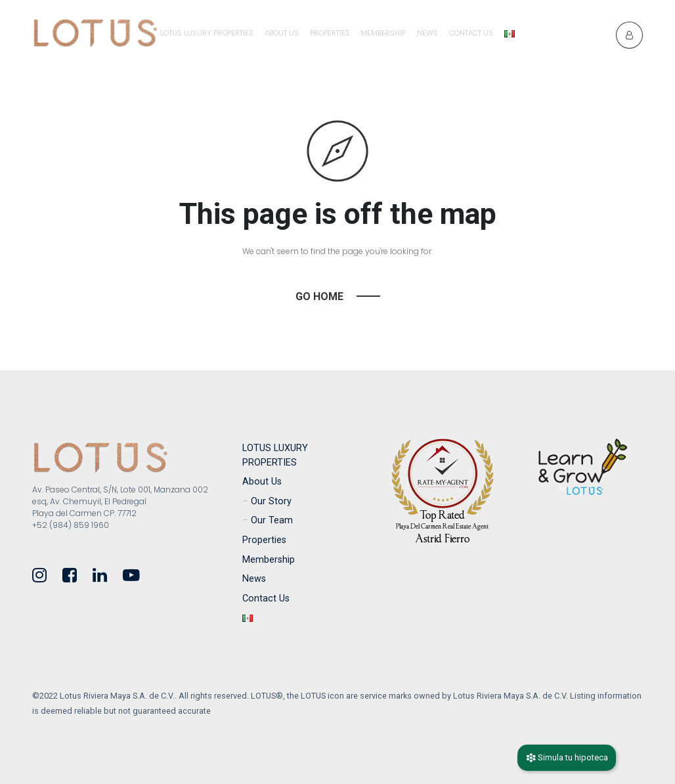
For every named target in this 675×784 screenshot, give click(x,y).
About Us (282, 33)
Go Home (319, 296)
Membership (383, 33)
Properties (330, 33)
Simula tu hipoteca (567, 758)
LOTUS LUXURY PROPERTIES (207, 33)
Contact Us (471, 33)
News (427, 33)
